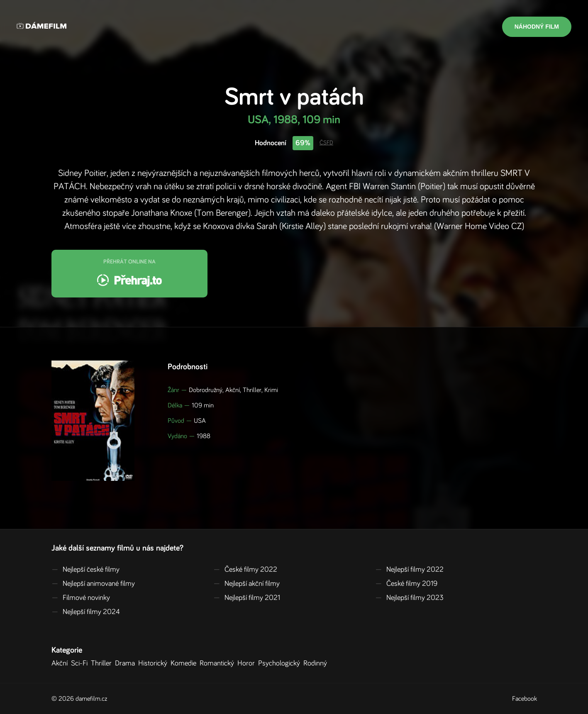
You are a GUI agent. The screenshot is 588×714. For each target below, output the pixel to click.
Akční (61, 663)
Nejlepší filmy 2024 (86, 612)
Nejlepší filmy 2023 (409, 598)
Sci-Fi (81, 663)
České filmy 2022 (245, 570)
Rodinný (317, 663)
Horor (248, 663)
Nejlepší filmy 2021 (247, 598)
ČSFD (326, 143)
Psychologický (281, 663)
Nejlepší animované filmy (93, 584)
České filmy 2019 (406, 584)
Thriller (103, 663)
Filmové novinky (81, 598)
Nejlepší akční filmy (246, 584)
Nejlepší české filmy (85, 570)
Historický (154, 663)
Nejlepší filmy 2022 (409, 570)
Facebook (525, 699)
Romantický (218, 663)
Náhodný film (537, 27)
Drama (127, 663)
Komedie (185, 663)
